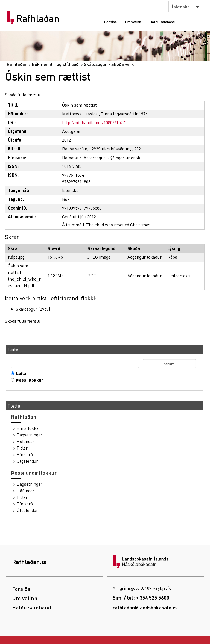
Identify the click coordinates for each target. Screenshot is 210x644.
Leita (20, 373)
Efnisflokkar (29, 428)
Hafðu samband (162, 22)
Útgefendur (27, 461)
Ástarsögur (94, 157)
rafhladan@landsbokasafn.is (145, 607)
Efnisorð (25, 454)
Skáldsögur (95, 64)
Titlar (22, 448)
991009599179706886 (82, 208)
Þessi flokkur (28, 380)
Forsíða (110, 22)
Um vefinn (133, 22)
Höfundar (26, 441)
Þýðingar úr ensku (125, 157)
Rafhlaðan (38, 18)
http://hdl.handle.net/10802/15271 (95, 122)
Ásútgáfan (72, 131)
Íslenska (181, 6)
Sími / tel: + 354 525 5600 (141, 598)
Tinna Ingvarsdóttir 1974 (124, 114)
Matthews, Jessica (80, 114)
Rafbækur (72, 157)
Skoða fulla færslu (23, 94)
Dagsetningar (30, 435)
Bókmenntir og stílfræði (56, 64)
